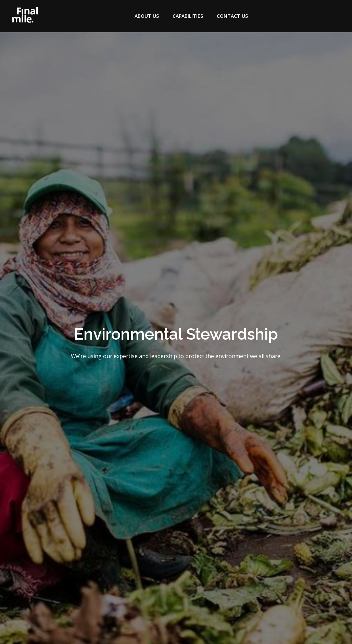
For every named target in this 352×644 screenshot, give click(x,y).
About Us (147, 16)
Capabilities (188, 16)
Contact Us (232, 16)
